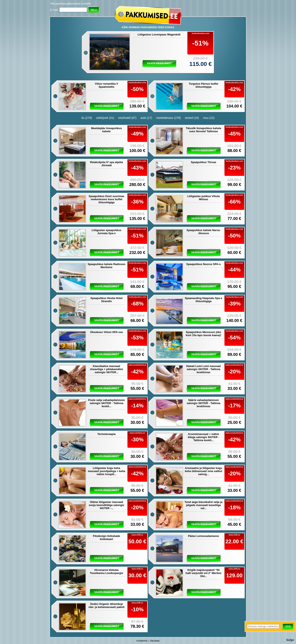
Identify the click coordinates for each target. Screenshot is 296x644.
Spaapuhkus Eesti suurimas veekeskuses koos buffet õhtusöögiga (106, 199)
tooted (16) (192, 118)
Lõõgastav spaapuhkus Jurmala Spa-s (106, 232)
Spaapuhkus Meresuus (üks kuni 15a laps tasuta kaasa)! (203, 334)
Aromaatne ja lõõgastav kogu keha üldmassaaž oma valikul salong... (203, 471)
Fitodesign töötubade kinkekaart (106, 538)
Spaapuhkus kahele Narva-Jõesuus (203, 232)
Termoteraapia (107, 434)
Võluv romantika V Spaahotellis (106, 85)
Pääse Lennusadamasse (203, 536)
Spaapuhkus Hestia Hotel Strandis (106, 300)
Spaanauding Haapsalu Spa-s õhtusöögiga (203, 300)
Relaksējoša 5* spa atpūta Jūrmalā (106, 164)
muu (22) (209, 118)
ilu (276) (87, 118)
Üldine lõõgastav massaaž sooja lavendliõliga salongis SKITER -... (107, 505)
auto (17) (146, 118)
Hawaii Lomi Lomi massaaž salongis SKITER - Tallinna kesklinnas (203, 369)
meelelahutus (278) (169, 118)
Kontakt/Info (142, 641)
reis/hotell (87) (127, 118)
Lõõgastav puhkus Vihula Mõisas (203, 198)
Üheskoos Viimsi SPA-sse (106, 332)
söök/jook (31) (105, 118)
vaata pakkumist (159, 63)
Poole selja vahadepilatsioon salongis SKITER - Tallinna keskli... (106, 403)
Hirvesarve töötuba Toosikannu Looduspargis (106, 572)
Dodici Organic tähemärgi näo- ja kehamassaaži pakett (107, 605)
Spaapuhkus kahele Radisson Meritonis (106, 266)
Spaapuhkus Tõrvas (203, 162)
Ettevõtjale (155, 641)
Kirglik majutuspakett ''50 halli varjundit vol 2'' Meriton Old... (203, 573)
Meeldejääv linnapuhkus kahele (106, 130)
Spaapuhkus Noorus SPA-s (203, 264)
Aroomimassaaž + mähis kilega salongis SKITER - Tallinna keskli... (203, 437)
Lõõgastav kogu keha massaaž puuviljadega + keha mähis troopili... (106, 471)
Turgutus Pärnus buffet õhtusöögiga (204, 85)
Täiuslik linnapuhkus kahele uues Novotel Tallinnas (204, 130)
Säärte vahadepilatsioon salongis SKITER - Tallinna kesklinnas (203, 403)
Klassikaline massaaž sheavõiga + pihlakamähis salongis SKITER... (107, 369)
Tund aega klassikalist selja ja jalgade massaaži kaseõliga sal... (203, 505)
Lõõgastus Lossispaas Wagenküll (159, 34)
